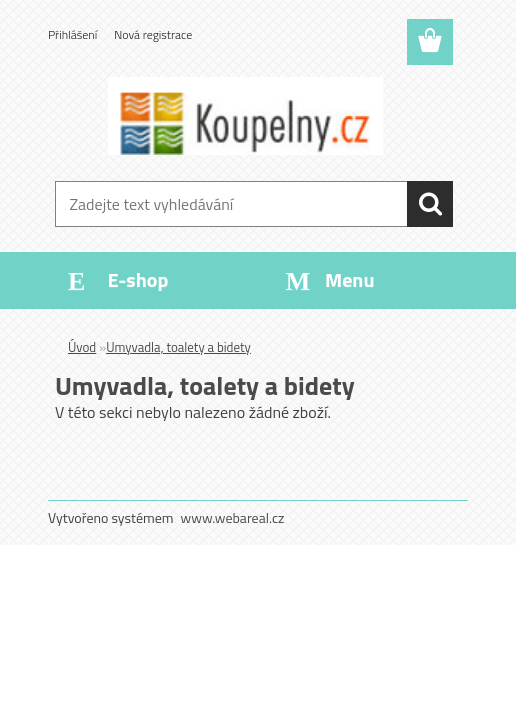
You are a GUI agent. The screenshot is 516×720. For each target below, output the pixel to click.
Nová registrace (153, 34)
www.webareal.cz (233, 517)
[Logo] (245, 116)
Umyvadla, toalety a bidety (178, 347)
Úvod (82, 347)
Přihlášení (72, 34)
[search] (430, 204)
